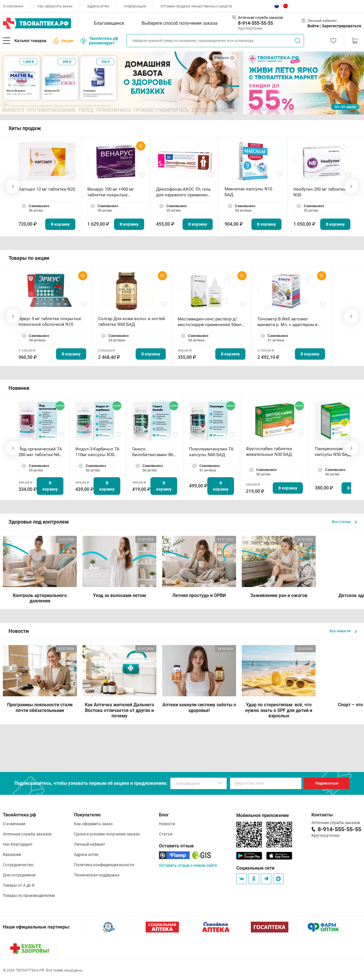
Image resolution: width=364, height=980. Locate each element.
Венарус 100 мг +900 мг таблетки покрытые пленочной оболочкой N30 (115, 192)
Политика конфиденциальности (104, 865)
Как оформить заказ (55, 6)
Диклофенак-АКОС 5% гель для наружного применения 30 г (184, 192)
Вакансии (12, 855)
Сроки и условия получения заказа (107, 834)
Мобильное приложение (263, 815)
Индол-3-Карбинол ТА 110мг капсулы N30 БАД (97, 452)
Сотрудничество (18, 865)
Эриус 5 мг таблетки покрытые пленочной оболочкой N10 (50, 322)
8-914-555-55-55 (256, 23)
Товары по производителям (29, 895)
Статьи (166, 834)
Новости (167, 824)
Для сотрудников (19, 875)
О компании (13, 6)
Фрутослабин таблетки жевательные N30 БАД (269, 452)
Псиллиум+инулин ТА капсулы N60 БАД (211, 452)
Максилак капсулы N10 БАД (248, 192)
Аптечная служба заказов (27, 834)
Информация (135, 6)
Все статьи (344, 522)
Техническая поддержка (97, 875)
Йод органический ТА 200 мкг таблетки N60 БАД (40, 452)
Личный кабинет (90, 844)
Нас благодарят (18, 844)
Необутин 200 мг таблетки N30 (320, 192)
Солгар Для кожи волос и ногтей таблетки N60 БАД (132, 322)
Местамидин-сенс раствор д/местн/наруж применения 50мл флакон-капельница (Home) (210, 322)
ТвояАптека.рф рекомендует (99, 41)
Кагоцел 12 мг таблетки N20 (47, 189)
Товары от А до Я (19, 885)
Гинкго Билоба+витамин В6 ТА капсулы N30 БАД (153, 452)
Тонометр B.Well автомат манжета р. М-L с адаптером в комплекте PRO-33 (288, 322)
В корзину (60, 224)
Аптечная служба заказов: (261, 17)
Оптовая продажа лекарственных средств (196, 6)
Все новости (343, 631)
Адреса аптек (98, 6)
